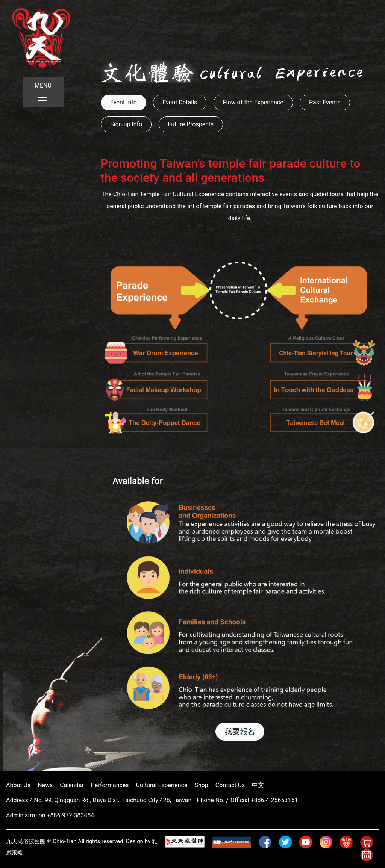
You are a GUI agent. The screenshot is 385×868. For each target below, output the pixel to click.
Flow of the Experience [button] (253, 102)
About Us (18, 785)
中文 (258, 785)
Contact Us (230, 785)
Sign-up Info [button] (126, 124)
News (45, 785)
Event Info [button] (124, 102)
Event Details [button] (180, 102)
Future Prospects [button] (191, 124)
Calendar (72, 785)
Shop (201, 785)
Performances (110, 785)
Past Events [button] (325, 102)
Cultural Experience (162, 785)
